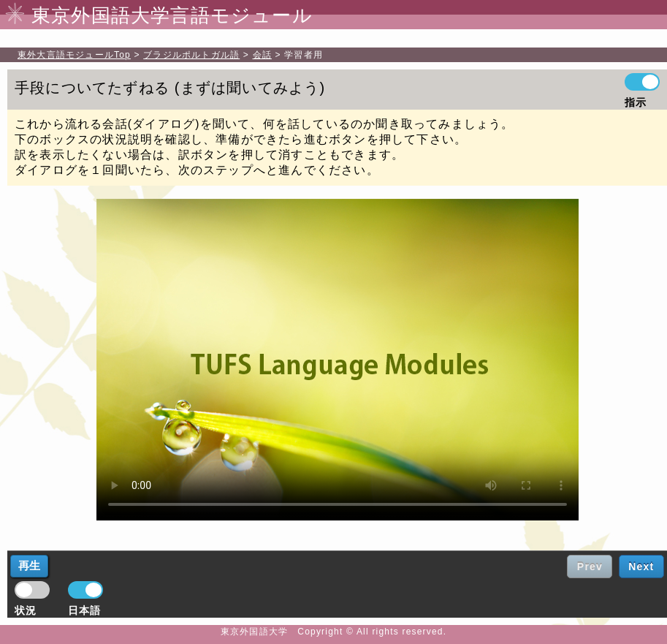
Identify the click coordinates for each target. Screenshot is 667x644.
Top (74, 55)
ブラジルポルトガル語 (191, 55)
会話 (262, 55)
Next (641, 567)
